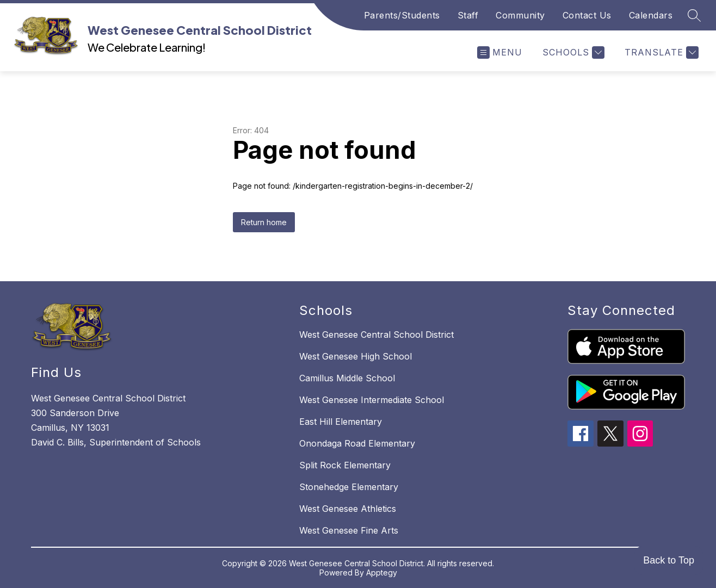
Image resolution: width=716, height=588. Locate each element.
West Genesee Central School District (376, 335)
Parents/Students (402, 15)
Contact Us (587, 15)
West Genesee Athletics (348, 509)
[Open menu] (500, 52)
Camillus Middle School (347, 378)
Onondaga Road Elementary (357, 443)
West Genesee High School (356, 356)
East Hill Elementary (341, 422)
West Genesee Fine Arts (349, 530)
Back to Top (669, 560)
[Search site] (694, 15)
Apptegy (382, 572)
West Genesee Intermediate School (372, 400)
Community (520, 15)
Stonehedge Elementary (349, 487)
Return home (264, 222)
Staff (468, 15)
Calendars (651, 15)
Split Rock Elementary (345, 465)
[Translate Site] (660, 52)
